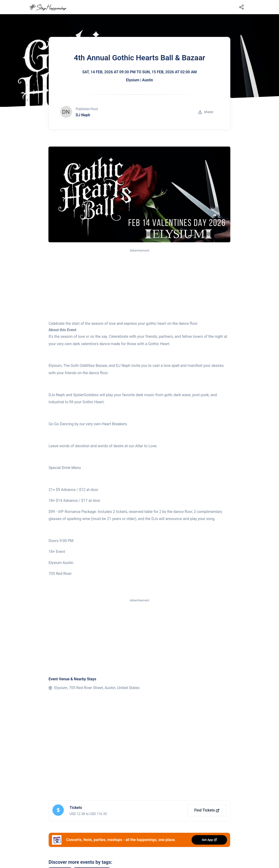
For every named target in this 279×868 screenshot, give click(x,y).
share (206, 112)
